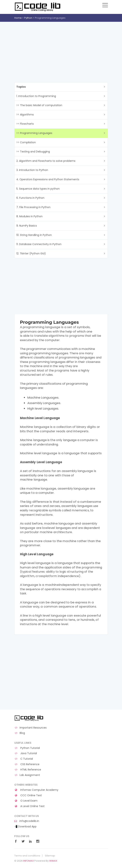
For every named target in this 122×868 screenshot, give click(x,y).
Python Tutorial (27, 748)
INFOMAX (29, 861)
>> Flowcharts (25, 124)
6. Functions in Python (30, 198)
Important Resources (31, 728)
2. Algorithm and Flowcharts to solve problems (46, 161)
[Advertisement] (61, 49)
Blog (20, 733)
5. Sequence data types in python (38, 189)
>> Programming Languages (34, 133)
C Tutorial (24, 759)
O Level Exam (26, 801)
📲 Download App (25, 827)
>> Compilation (26, 142)
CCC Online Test (28, 795)
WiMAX (53, 861)
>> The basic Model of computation (39, 105)
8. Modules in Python (29, 216)
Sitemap (50, 856)
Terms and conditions (27, 856)
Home (18, 18)
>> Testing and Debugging (33, 152)
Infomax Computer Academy (36, 790)
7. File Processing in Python (33, 207)
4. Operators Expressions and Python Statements (48, 179)
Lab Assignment (27, 775)
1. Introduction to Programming (36, 96)
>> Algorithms (25, 115)
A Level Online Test (30, 806)
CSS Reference (27, 764)
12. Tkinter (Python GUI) (31, 253)
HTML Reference (28, 770)
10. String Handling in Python (34, 235)
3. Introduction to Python (32, 170)
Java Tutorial (26, 753)
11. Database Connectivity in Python (39, 244)
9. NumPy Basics (27, 226)
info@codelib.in (27, 821)
